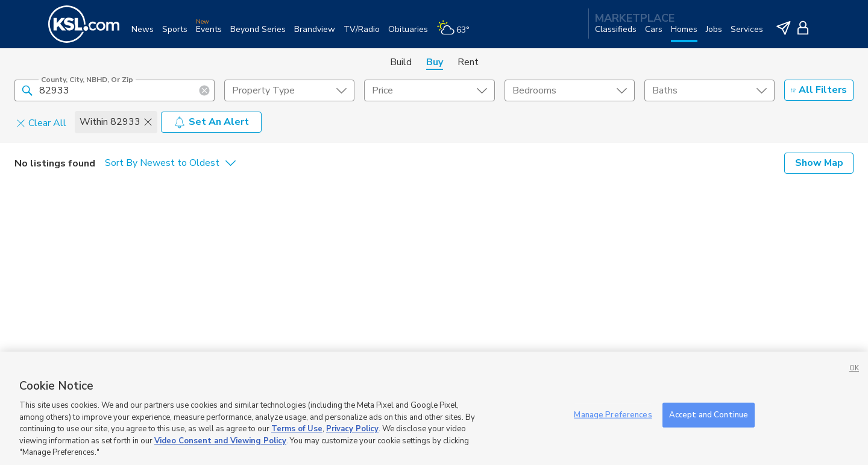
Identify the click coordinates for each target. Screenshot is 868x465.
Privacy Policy (352, 429)
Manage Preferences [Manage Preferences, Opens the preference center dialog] (613, 414)
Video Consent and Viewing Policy (220, 441)
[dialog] (434, 139)
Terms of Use (297, 429)
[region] (434, 408)
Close (544, 213)
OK (854, 368)
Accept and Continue (709, 414)
